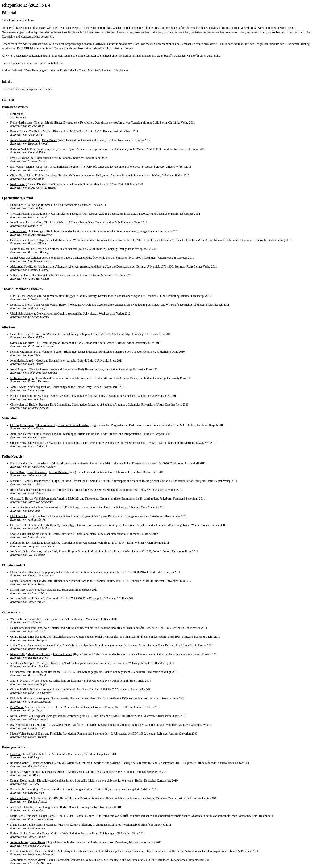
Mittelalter (9, 418)
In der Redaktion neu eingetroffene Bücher (27, 89)
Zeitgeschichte (12, 612)
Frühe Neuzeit (12, 456)
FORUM (8, 100)
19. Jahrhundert (13, 565)
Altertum (8, 327)
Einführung (17, 114)
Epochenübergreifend (17, 198)
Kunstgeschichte (13, 747)
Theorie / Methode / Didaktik (23, 289)
